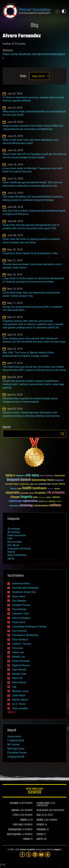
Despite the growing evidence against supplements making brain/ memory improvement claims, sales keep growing (33, 384)
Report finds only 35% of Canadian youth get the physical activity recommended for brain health (34, 156)
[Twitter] (29, 854)
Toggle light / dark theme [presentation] (64, 11)
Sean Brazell (19, 670)
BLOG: (39, 815)
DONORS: (24, 820)
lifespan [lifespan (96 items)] (15, 497)
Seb (14, 687)
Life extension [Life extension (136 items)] (56, 493)
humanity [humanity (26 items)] (50, 489)
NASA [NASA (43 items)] (35, 497)
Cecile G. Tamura (22, 644)
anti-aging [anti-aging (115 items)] (32, 475)
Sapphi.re (57, 850)
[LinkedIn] (35, 854)
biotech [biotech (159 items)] (26, 480)
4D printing (14, 532)
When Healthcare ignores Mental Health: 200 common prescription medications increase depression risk (33, 184)
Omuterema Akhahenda (25, 635)
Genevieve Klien (21, 583)
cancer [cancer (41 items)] (16, 484)
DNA (10, 539)
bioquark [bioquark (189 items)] (13, 480)
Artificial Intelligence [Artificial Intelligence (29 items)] (47, 476)
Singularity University (19, 549)
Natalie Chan (19, 674)
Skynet (11, 552)
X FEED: (16, 815)
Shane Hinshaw (21, 661)
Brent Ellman (19, 682)
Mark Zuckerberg (17, 555)
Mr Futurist (13, 744)
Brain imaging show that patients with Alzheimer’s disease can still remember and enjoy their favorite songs (34, 340)
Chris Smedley (20, 708)
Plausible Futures (17, 753)
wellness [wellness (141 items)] (55, 505)
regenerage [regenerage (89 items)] (15, 501)
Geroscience (14, 736)
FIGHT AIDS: (18, 825)
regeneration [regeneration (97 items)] (30, 501)
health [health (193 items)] (27, 488)
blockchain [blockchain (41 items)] (59, 480)
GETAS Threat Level (34, 791)
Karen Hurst (19, 622)
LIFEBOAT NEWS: (43, 803)
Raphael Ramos (21, 665)
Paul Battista (19, 609)
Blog (34, 26)
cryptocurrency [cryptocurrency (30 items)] (24, 484)
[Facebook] (22, 854)
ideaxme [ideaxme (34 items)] (57, 489)
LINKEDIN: (15, 810)
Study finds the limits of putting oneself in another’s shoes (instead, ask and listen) (31, 241)
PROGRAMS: (41, 830)
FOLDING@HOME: (15, 830)
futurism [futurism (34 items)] (13, 489)
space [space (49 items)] (59, 501)
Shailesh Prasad (21, 605)
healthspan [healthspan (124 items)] (40, 488)
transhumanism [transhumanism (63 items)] (41, 506)
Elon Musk (13, 545)
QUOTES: (40, 839)
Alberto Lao (19, 657)
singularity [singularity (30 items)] (52, 502)
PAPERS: (40, 834)
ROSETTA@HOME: (14, 834)
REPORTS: (40, 825)
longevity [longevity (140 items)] (27, 497)
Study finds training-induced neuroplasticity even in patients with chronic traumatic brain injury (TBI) (31, 227)
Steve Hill (17, 678)
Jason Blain (19, 695)
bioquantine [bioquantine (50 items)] (60, 476)
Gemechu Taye (20, 614)
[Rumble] (48, 854)
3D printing (14, 529)
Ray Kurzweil (15, 542)
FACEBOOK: (14, 803)
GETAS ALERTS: (43, 810)
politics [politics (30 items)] (49, 498)
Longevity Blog (16, 740)
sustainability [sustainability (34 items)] (14, 506)
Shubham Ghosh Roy (24, 592)
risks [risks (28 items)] (46, 501)
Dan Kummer (19, 631)
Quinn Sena (19, 596)
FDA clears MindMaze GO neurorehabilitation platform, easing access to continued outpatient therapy (33, 198)
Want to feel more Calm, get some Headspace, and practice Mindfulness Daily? (30, 142)
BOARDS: (40, 820)
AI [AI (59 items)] (14, 476)
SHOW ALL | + (12, 712)
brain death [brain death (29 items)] (9, 484)
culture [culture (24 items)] (32, 484)
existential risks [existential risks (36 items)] (45, 484)
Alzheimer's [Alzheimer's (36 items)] (20, 476)
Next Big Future (16, 749)
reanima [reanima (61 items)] (56, 497)
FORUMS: (27, 839)
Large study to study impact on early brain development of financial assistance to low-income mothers (33, 280)
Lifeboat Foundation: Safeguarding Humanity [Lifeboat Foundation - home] (27, 11)
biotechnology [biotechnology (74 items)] (39, 480)
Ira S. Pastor (19, 704)
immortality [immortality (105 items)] (13, 493)
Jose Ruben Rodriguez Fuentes (29, 627)
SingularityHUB (16, 757)
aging (11, 558)
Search (62, 434)
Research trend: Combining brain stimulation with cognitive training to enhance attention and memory (31, 414)
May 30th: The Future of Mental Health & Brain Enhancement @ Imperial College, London (28, 354)
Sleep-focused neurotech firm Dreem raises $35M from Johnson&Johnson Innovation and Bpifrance (33, 127)
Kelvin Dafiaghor (21, 618)
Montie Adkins (20, 700)
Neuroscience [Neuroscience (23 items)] (42, 498)
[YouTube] (41, 854)
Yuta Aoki (17, 648)
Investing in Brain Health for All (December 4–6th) (30, 253)
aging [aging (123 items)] (9, 475)
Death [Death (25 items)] (36, 484)
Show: (23, 76)
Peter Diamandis (17, 535)
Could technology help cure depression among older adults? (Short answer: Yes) (31, 294)
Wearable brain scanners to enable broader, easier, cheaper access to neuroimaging (30, 400)
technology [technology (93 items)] (26, 506)
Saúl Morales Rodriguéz (25, 588)
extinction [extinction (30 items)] (55, 484)
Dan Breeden (19, 601)
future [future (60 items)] (62, 484)
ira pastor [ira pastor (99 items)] (40, 493)
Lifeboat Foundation (28, 850)
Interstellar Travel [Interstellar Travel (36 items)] (27, 493)
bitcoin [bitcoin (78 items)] (51, 480)
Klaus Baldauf (20, 640)
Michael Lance (20, 691)
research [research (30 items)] (41, 502)
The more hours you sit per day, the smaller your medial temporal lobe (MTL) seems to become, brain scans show (34, 368)
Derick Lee (18, 652)
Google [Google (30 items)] (19, 489)
